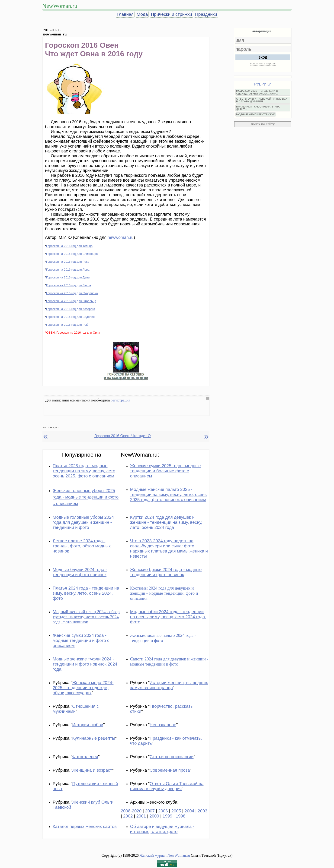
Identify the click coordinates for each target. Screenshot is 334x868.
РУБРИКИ (263, 84)
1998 (181, 816)
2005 (176, 811)
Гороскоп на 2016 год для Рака (68, 262)
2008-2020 (131, 811)
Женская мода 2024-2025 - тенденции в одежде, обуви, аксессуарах (83, 688)
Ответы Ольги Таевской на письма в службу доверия (167, 786)
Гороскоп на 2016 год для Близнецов (72, 254)
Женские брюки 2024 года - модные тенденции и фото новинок (166, 572)
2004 (189, 811)
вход (263, 57)
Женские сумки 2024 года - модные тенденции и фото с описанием (81, 640)
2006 (163, 811)
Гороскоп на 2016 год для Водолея (70, 317)
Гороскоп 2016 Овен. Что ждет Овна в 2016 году (125, 436)
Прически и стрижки (171, 14)
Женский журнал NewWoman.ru (165, 855)
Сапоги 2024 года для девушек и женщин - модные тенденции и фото (169, 661)
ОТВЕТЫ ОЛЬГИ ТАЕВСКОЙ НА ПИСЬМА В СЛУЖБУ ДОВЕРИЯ (262, 100)
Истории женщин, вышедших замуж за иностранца (169, 685)
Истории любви (88, 725)
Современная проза (170, 770)
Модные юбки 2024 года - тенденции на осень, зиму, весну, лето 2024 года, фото (168, 617)
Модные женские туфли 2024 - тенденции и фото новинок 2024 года (85, 664)
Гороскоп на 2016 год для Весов (69, 285)
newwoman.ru (121, 237)
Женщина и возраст (92, 770)
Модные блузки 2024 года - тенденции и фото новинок (80, 572)
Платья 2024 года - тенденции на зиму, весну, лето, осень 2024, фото (86, 593)
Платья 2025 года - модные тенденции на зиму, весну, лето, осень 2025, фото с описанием (85, 471)
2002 (128, 816)
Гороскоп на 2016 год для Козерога (71, 309)
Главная (125, 14)
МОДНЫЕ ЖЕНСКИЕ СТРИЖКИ (256, 114)
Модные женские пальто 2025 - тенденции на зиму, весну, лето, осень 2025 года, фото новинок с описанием (168, 494)
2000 (154, 816)
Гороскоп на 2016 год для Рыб (67, 325)
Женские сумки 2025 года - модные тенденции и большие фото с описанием (165, 471)
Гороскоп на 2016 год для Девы (68, 277)
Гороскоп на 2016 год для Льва (68, 270)
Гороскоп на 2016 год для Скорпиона (72, 293)
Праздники (206, 14)
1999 (167, 816)
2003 (202, 811)
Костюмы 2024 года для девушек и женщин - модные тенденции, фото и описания (164, 593)
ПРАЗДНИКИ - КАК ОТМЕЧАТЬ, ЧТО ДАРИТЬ (258, 108)
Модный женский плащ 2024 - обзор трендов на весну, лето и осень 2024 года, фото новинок (86, 617)
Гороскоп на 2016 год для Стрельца (71, 301)
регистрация (120, 400)
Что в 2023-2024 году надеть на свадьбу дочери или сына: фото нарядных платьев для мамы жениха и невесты (169, 548)
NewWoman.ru (60, 6)
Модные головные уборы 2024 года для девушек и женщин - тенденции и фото (83, 522)
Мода (142, 14)
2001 (141, 816)
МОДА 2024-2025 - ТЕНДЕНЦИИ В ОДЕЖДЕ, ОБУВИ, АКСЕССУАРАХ (257, 92)
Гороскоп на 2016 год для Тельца (69, 246)
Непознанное (163, 725)
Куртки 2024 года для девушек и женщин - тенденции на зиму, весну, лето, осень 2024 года (166, 522)
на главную (50, 427)
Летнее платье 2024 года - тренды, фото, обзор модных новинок (82, 546)
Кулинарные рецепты (94, 738)
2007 (150, 811)
